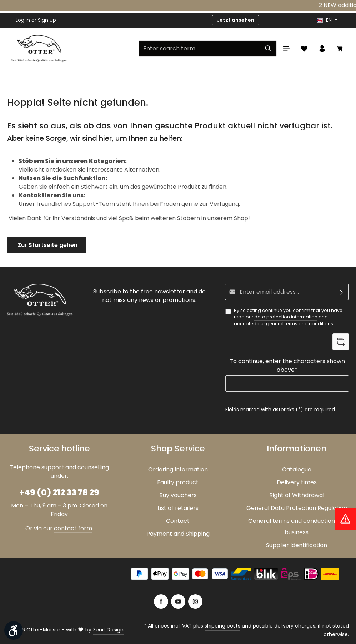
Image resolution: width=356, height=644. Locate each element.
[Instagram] (195, 601)
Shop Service (178, 448)
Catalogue (297, 469)
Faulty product (178, 482)
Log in (23, 20)
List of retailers (178, 508)
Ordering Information (178, 469)
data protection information (286, 317)
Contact (178, 521)
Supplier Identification (297, 545)
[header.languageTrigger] (327, 20)
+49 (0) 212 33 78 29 (59, 492)
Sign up (47, 20)
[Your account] (322, 49)
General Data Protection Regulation (297, 508)
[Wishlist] (304, 49)
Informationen (297, 448)
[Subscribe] (342, 292)
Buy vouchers (178, 495)
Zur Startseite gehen (47, 245)
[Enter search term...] (199, 49)
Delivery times (297, 482)
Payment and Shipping (178, 534)
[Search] (268, 49)
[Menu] (286, 49)
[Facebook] (161, 601)
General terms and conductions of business (297, 527)
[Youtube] (178, 601)
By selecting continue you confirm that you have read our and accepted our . (288, 317)
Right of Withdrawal (297, 495)
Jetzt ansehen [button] (235, 20)
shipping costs (222, 626)
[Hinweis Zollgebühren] (345, 519)
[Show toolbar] (14, 630)
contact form (73, 528)
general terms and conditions (300, 324)
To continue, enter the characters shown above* (287, 365)
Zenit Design (108, 630)
